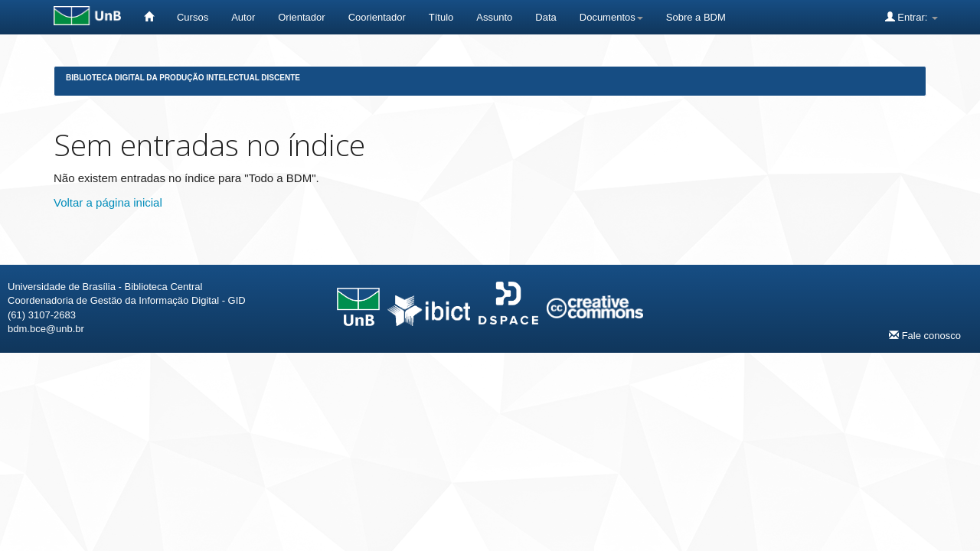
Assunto (494, 17)
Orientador (301, 17)
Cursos (193, 17)
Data (546, 17)
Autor (243, 17)
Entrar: (911, 17)
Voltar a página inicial (108, 202)
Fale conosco (925, 335)
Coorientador (377, 17)
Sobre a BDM (696, 17)
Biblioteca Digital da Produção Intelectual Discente (183, 78)
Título (441, 17)
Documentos (611, 17)
